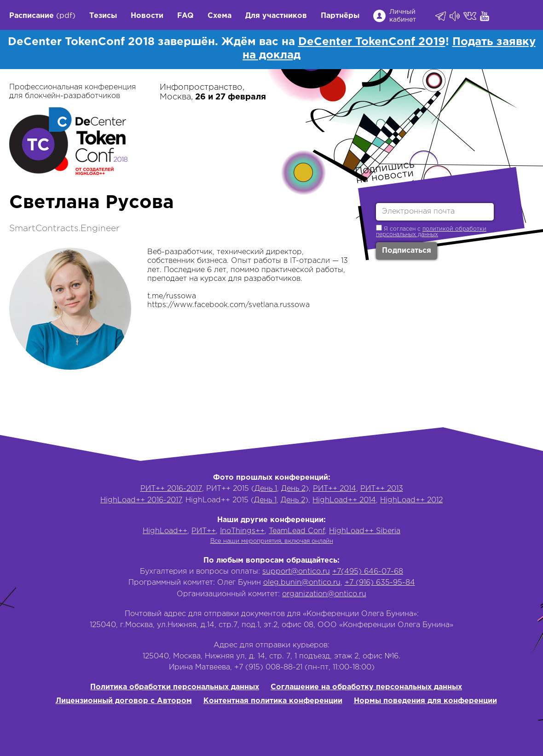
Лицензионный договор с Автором (124, 701)
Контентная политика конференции (273, 701)
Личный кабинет (403, 16)
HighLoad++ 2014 (344, 500)
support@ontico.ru (296, 572)
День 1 (266, 489)
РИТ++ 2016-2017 (171, 489)
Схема (220, 16)
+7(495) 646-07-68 (368, 572)
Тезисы (103, 16)
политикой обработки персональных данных (431, 232)
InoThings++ (242, 531)
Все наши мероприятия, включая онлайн (272, 541)
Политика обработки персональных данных (175, 687)
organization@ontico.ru (324, 594)
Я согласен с (431, 231)
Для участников (276, 16)
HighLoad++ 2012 (411, 500)
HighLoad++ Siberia (365, 531)
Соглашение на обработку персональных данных (366, 687)
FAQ (185, 16)
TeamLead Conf (297, 531)
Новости (147, 16)
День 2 (293, 489)
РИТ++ (204, 531)
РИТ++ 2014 (335, 489)
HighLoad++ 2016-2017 (141, 500)
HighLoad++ (165, 531)
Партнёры (340, 16)
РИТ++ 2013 (382, 489)
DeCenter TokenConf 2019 (372, 42)
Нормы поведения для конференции (425, 701)
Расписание (32, 16)
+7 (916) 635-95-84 (380, 583)
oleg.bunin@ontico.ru (302, 583)
